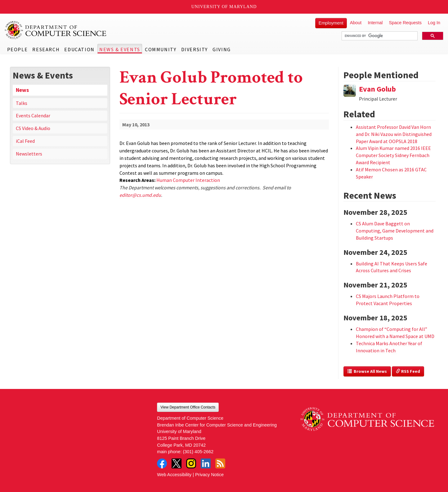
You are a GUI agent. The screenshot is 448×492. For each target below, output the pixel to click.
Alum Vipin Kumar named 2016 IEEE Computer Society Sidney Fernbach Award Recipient (393, 155)
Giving (222, 49)
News (22, 90)
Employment (331, 23)
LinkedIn (206, 463)
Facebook (162, 463)
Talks (22, 103)
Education (79, 49)
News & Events (120, 49)
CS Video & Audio (33, 128)
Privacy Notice (209, 475)
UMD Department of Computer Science (56, 30)
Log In (434, 23)
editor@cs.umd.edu (140, 195)
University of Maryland (224, 7)
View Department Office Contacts (188, 407)
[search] (379, 36)
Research (46, 49)
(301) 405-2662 (198, 452)
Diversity (195, 49)
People (18, 49)
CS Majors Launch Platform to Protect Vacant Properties (388, 300)
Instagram (191, 463)
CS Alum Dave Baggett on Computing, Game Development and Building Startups (395, 231)
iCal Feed (25, 141)
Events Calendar (33, 115)
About (356, 23)
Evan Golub (377, 89)
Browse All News (367, 371)
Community (161, 49)
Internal (375, 23)
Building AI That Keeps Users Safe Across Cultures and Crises (392, 267)
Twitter (177, 463)
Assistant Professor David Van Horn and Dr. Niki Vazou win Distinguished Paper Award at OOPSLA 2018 (394, 134)
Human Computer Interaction (188, 180)
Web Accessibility (174, 475)
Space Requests (405, 23)
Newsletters (29, 154)
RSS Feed (408, 371)
